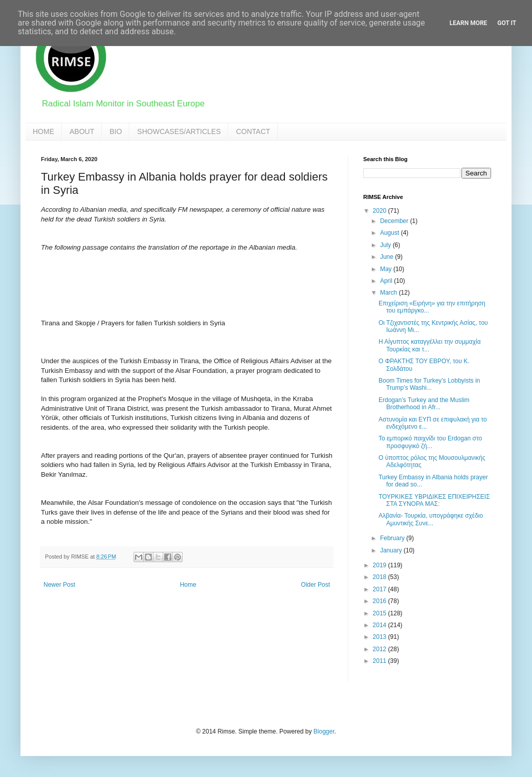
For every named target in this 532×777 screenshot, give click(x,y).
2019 (381, 565)
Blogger (324, 731)
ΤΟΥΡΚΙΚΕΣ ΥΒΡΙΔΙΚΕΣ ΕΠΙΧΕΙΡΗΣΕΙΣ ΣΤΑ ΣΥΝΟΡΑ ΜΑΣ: (434, 500)
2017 (381, 589)
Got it (507, 23)
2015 (381, 613)
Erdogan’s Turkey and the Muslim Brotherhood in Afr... (424, 404)
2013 (381, 637)
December (395, 221)
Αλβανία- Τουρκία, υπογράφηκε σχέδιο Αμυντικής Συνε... (431, 519)
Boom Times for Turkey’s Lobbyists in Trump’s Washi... (429, 384)
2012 (381, 649)
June (387, 257)
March (390, 293)
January (392, 550)
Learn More (469, 23)
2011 (381, 661)
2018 (381, 577)
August (391, 233)
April (387, 281)
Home (188, 585)
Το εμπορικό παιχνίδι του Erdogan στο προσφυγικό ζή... (430, 442)
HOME (43, 131)
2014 (381, 625)
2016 (381, 601)
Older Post (315, 585)
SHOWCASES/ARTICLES (179, 131)
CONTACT (253, 131)
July (386, 245)
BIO (116, 131)
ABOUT (82, 131)
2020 (381, 211)
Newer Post (59, 585)
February (393, 538)
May (387, 269)
